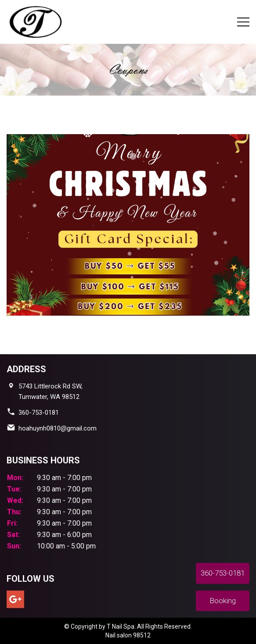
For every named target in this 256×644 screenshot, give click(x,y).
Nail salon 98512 (128, 635)
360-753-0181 (39, 413)
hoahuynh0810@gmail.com (58, 428)
